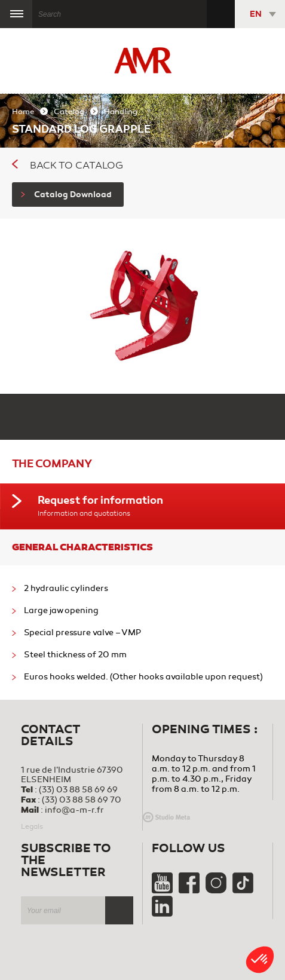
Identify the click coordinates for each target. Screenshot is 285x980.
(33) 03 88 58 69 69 (78, 790)
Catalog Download (66, 195)
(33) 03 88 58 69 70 (82, 800)
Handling (121, 112)
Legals (32, 826)
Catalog (69, 112)
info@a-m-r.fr (74, 810)
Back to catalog (68, 166)
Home (23, 112)
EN (256, 14)
